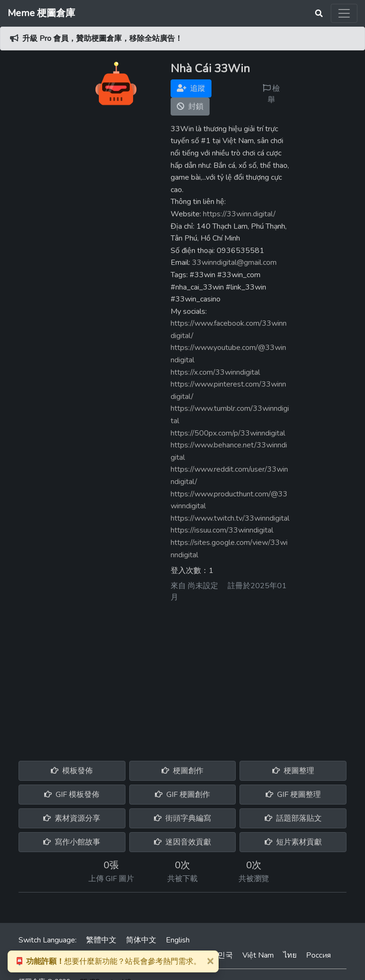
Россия (318, 955)
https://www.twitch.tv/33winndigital (230, 518)
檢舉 (271, 94)
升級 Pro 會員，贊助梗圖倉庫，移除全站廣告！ (102, 39)
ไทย (290, 955)
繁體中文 (101, 940)
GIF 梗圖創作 (182, 795)
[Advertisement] (182, 678)
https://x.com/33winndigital (215, 372)
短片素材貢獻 (293, 842)
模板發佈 (72, 771)
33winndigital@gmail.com (234, 262)
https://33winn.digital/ (239, 214)
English (178, 940)
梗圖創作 (182, 771)
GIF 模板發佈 (72, 795)
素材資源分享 (72, 818)
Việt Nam (258, 955)
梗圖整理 (293, 771)
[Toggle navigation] (344, 13)
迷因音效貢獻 (182, 842)
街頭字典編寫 (182, 818)
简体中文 (141, 940)
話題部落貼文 (293, 818)
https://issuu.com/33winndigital (222, 530)
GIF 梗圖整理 (293, 795)
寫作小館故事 (72, 842)
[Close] (210, 961)
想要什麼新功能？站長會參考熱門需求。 (108, 961)
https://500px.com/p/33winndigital (228, 433)
